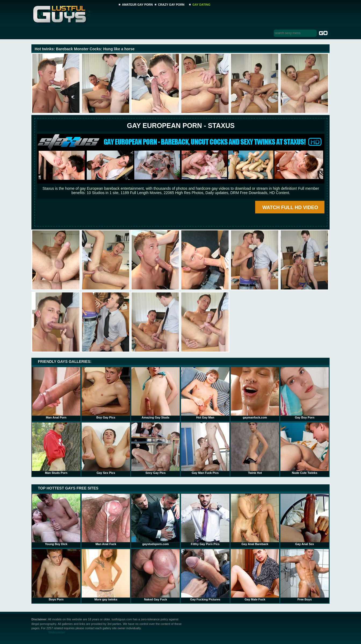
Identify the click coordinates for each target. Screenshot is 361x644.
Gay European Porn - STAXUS (181, 126)
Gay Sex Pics (106, 448)
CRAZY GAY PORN (171, 5)
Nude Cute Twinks (305, 448)
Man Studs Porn (56, 448)
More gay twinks (106, 575)
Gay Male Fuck (255, 575)
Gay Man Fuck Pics (205, 448)
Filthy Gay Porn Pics (205, 520)
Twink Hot (255, 448)
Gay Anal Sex (305, 520)
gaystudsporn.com (156, 520)
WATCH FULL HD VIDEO (290, 207)
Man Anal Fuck (106, 520)
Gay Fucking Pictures (205, 575)
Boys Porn (56, 575)
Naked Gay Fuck (156, 575)
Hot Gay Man (205, 393)
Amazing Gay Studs (156, 393)
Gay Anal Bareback (255, 520)
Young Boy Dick (56, 520)
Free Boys (305, 575)
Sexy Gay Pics (156, 448)
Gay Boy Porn (305, 393)
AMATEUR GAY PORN (137, 5)
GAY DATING (201, 5)
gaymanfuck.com (255, 393)
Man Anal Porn (56, 393)
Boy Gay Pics (106, 393)
